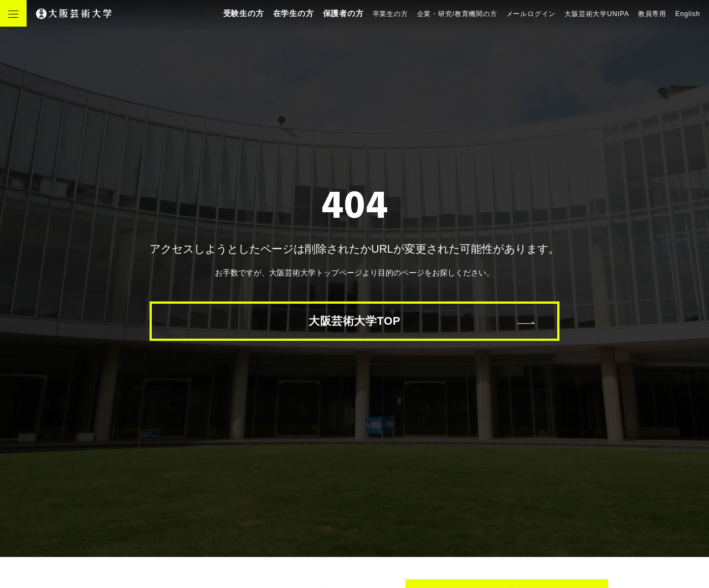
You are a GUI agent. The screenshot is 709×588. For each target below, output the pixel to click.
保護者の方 (343, 13)
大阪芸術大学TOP (354, 321)
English (688, 14)
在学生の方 (294, 13)
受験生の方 (244, 13)
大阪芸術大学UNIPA (597, 14)
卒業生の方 (391, 14)
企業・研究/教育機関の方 (457, 14)
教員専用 (652, 14)
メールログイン (531, 14)
